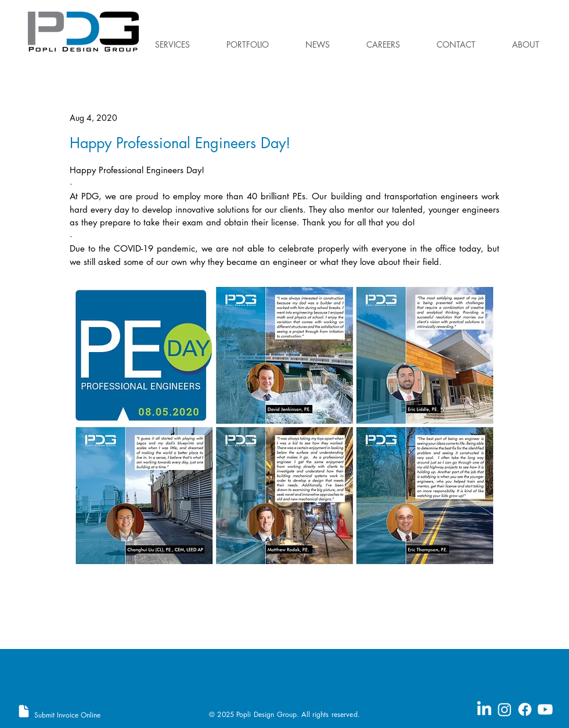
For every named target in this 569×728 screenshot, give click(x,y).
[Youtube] (545, 709)
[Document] (24, 711)
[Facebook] (525, 709)
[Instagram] (505, 709)
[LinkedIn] (484, 709)
